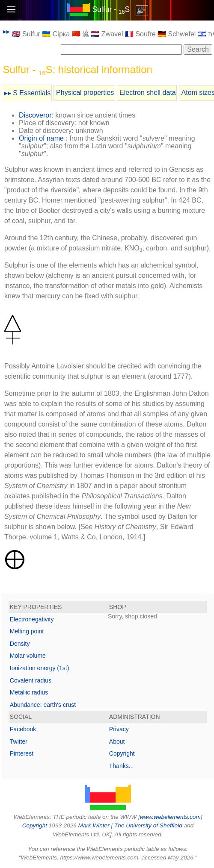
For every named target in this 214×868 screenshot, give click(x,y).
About (117, 741)
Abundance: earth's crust (43, 705)
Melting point (27, 631)
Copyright (122, 753)
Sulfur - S (111, 9)
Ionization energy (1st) (40, 668)
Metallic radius (29, 692)
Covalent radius (31, 680)
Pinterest (22, 753)
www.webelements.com (170, 817)
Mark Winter (94, 825)
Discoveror (35, 115)
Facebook (23, 729)
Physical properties (85, 93)
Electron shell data (148, 93)
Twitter (19, 741)
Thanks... (122, 766)
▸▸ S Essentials (27, 93)
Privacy (119, 729)
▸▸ (6, 31)
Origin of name (41, 138)
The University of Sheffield (149, 825)
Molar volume (28, 656)
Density (20, 644)
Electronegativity (32, 619)
